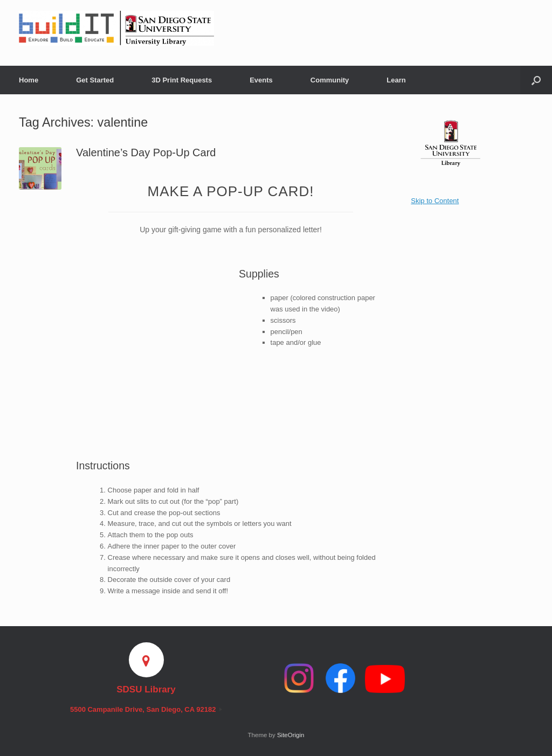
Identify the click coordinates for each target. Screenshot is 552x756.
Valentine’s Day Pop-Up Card (146, 152)
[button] (536, 80)
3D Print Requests (182, 80)
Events (261, 80)
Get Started (95, 80)
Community (330, 80)
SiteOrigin (291, 735)
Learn (396, 80)
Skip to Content (435, 201)
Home (29, 80)
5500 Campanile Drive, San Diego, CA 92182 (146, 709)
